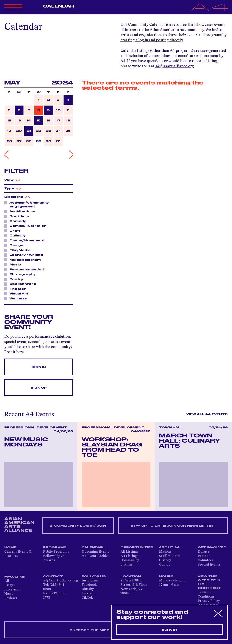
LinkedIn (89, 593)
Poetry (15, 279)
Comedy (16, 221)
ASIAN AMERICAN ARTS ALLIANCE (19, 525)
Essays (9, 585)
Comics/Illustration (27, 226)
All (7, 581)
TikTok (87, 598)
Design (15, 245)
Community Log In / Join (78, 526)
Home (10, 547)
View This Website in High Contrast (209, 582)
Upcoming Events (95, 552)
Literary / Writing (25, 255)
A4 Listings (129, 556)
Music (14, 264)
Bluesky (88, 589)
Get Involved (212, 547)
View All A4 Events (207, 414)
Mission (165, 552)
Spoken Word (22, 284)
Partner (204, 556)
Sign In (39, 367)
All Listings (129, 552)
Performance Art (26, 269)
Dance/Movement (26, 240)
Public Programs (56, 552)
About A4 (169, 547)
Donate (203, 552)
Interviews (13, 590)
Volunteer (206, 560)
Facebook (89, 585)
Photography (21, 274)
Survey (170, 630)
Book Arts (18, 216)
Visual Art (18, 293)
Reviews (11, 598)
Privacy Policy (209, 601)
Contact (165, 565)
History (165, 560)
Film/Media (19, 250)
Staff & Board (169, 556)
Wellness (17, 298)
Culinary (16, 235)
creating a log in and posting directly (152, 40)
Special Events (209, 565)
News (9, 594)
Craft (14, 231)
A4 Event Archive (95, 556)
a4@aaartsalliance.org (175, 66)
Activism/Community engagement (27, 205)
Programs (55, 547)
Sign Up (39, 388)
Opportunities (137, 547)
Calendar (59, 6)
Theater (17, 289)
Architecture (21, 211)
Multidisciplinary (24, 260)
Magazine (15, 577)
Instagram (90, 581)
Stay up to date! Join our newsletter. (173, 526)
